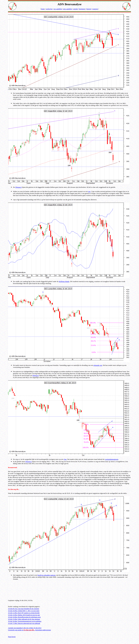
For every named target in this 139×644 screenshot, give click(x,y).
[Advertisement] (70, 592)
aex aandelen (58, 9)
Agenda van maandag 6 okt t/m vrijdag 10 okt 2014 (25, 628)
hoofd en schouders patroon (47, 575)
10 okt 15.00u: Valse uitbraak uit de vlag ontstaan (24, 619)
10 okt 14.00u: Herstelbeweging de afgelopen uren (24, 617)
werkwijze (49, 9)
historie (89, 9)
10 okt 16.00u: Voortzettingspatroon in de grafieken (25, 621)
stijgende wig (98, 365)
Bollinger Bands (64, 281)
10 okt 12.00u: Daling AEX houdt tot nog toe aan (24, 615)
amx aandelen (68, 9)
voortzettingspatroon (112, 459)
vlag (65, 459)
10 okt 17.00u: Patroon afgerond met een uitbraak (24, 623)
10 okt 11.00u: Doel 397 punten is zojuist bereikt (24, 613)
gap (89, 191)
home (43, 9)
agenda (75, 9)
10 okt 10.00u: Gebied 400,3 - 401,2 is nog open (24, 611)
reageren (95, 9)
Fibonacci (18, 187)
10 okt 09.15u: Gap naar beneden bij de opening (24, 609)
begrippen (82, 9)
